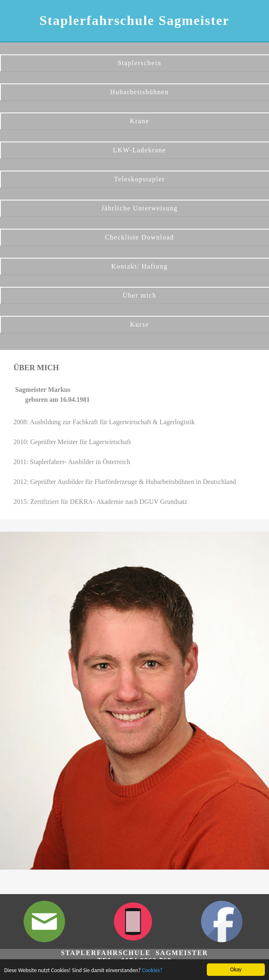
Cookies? (152, 971)
